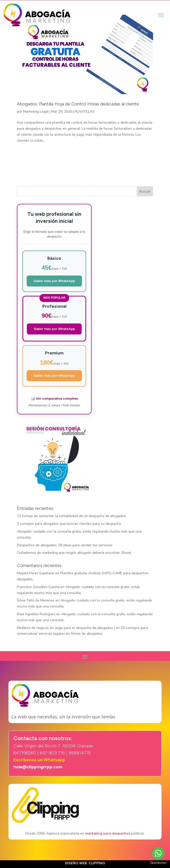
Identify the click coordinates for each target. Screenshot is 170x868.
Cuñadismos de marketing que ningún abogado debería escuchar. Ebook (74, 553)
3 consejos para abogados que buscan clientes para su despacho (69, 524)
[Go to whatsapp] (158, 853)
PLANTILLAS (85, 112)
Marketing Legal (36, 112)
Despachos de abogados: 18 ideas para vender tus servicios (65, 545)
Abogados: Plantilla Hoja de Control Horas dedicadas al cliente (78, 104)
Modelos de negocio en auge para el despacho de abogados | (66, 628)
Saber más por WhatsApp (54, 281)
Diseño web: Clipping (85, 863)
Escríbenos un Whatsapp (39, 760)
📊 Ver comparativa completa (54, 399)
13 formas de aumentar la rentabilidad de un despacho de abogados (71, 516)
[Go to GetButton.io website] (158, 863)
